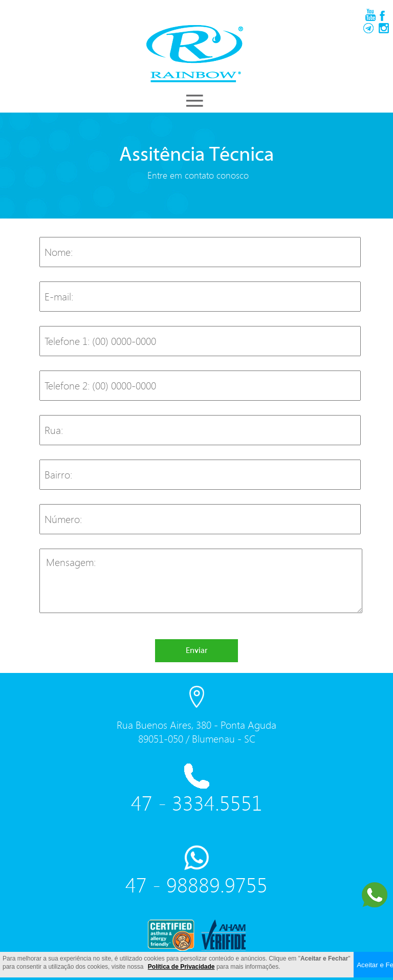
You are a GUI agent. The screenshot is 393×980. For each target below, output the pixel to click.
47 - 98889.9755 (196, 885)
